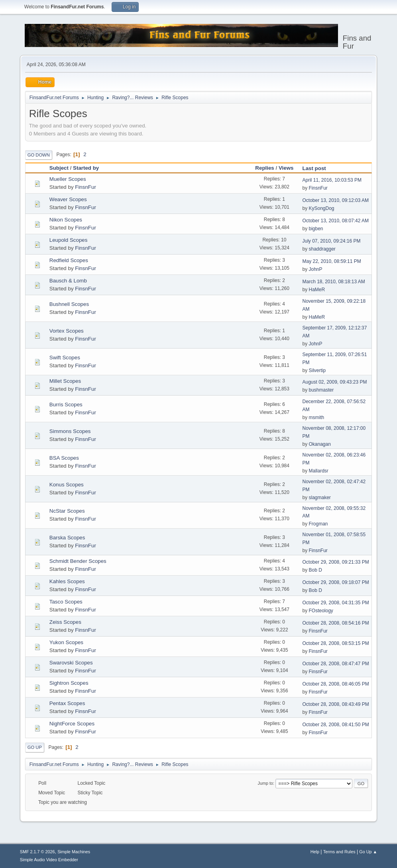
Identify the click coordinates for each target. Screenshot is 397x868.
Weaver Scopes (68, 199)
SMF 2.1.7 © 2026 (37, 852)
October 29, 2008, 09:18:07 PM (336, 582)
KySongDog (322, 208)
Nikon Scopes (66, 220)
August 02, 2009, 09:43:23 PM (335, 382)
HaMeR (317, 290)
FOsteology (321, 611)
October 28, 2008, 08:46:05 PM (336, 684)
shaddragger (322, 249)
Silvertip (317, 370)
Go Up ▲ (368, 852)
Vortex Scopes (67, 331)
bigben (316, 229)
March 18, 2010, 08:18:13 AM (334, 282)
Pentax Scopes (67, 703)
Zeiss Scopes (65, 622)
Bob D (315, 570)
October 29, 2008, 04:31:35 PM (336, 603)
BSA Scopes (64, 458)
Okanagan (320, 444)
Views (286, 168)
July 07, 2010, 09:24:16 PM (332, 241)
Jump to (265, 783)
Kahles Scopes (67, 581)
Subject (59, 168)
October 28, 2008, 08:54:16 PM (336, 623)
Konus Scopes (67, 485)
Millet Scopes (65, 381)
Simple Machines (74, 852)
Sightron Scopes (69, 683)
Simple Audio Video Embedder (49, 860)
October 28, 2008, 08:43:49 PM (336, 704)
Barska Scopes (67, 538)
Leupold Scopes (69, 240)
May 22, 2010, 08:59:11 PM (332, 261)
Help (315, 852)
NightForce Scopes (72, 724)
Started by (86, 168)
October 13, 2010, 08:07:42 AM (336, 221)
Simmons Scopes (70, 431)
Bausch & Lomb (68, 281)
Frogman (318, 524)
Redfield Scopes (69, 260)
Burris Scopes (66, 405)
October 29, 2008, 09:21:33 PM (336, 562)
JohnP (316, 269)
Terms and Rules (339, 852)
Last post (318, 168)
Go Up (35, 747)
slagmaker (320, 498)
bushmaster (321, 390)
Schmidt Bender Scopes (78, 561)
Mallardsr (319, 471)
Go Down (39, 155)
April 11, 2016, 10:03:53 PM (332, 180)
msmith (317, 417)
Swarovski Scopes (71, 663)
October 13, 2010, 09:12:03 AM (336, 200)
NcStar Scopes (67, 511)
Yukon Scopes (66, 642)
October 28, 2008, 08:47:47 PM (336, 664)
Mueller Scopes (68, 179)
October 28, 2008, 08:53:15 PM (336, 643)
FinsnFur (85, 187)
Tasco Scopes (66, 602)
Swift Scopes (65, 358)
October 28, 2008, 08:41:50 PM (336, 725)
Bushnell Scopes (69, 304)
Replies (264, 168)
